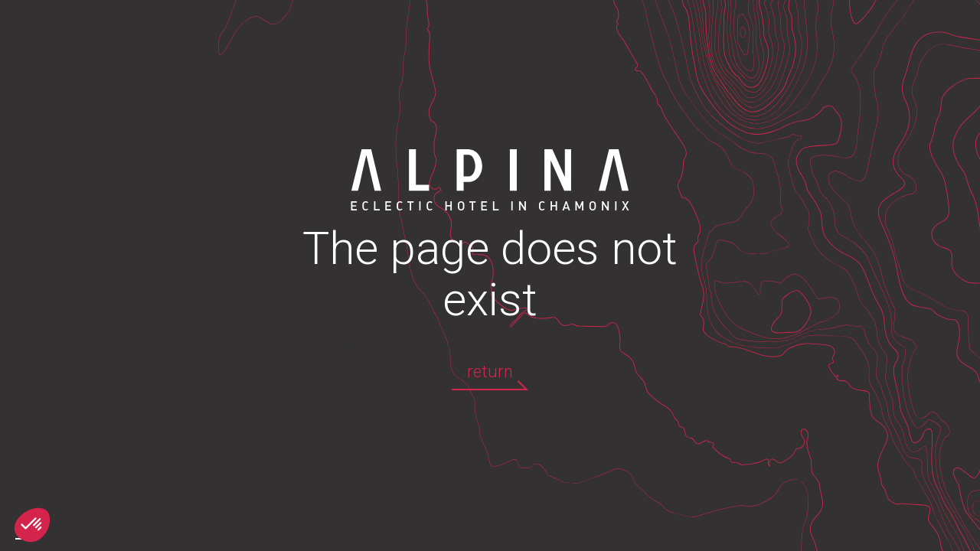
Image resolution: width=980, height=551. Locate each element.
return (490, 372)
